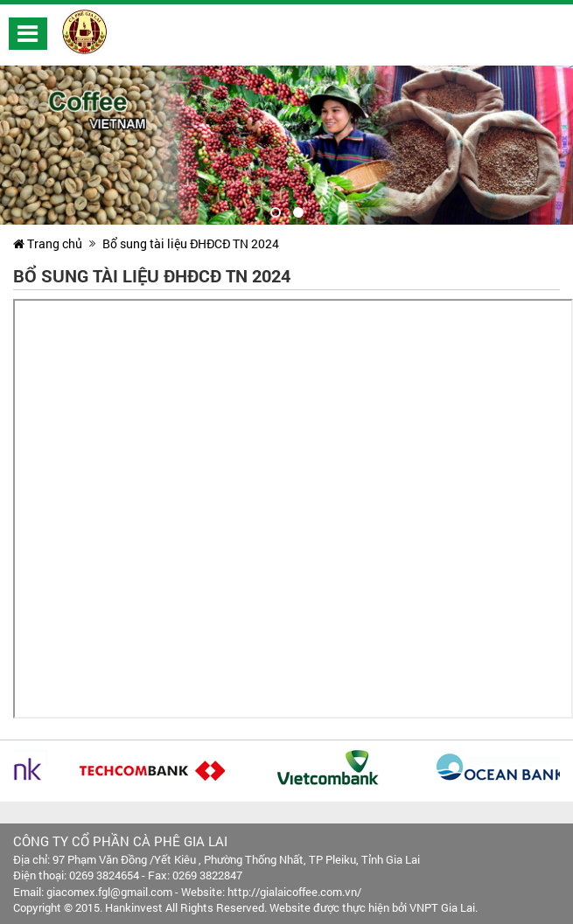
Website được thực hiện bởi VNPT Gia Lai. (374, 907)
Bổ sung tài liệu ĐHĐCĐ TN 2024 (191, 243)
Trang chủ (48, 243)
